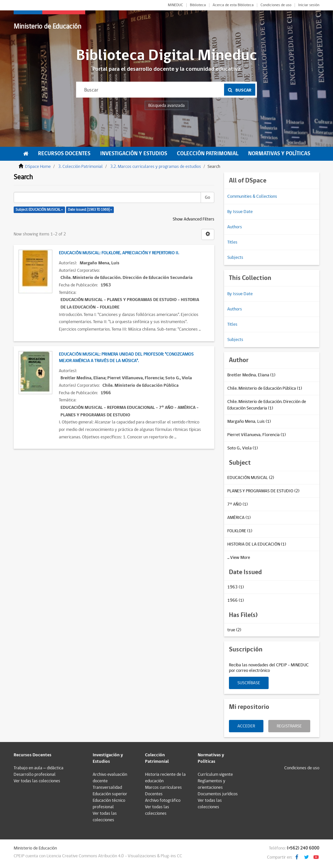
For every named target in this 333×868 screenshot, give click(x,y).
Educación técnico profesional (109, 804)
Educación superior (110, 794)
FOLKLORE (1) (240, 531)
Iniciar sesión (309, 5)
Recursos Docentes (64, 154)
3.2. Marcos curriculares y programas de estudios (156, 167)
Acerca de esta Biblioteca (233, 5)
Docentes (154, 794)
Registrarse (289, 726)
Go (207, 197)
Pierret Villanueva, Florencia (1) (257, 435)
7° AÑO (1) (238, 504)
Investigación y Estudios (134, 154)
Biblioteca (198, 5)
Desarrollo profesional (35, 774)
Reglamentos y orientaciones (212, 784)
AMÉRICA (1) (239, 518)
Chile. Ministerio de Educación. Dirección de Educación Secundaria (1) (267, 405)
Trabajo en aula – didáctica (39, 768)
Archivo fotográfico (163, 800)
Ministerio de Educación (47, 26)
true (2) (234, 630)
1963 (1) (236, 587)
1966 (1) (236, 600)
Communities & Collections (252, 196)
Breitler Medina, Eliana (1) (251, 375)
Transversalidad (107, 787)
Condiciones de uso (276, 5)
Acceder (246, 726)
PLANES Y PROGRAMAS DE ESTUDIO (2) (263, 491)
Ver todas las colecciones (37, 781)
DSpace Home (38, 167)
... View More (239, 558)
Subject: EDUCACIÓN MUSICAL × (39, 210)
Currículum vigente (215, 774)
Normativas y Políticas (279, 154)
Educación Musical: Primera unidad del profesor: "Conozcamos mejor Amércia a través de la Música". (126, 358)
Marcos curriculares (163, 787)
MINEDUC (175, 5)
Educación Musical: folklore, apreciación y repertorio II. (119, 253)
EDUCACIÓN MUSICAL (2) (251, 478)
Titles (232, 242)
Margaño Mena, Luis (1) (249, 421)
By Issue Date (240, 212)
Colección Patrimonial (208, 154)
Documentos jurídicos (218, 794)
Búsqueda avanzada (166, 106)
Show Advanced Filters (193, 219)
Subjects (235, 258)
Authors (235, 227)
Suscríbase (249, 683)
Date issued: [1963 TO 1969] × (90, 210)
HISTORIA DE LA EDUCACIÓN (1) (257, 544)
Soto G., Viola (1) (243, 448)
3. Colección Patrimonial (80, 167)
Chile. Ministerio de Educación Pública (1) (265, 388)
